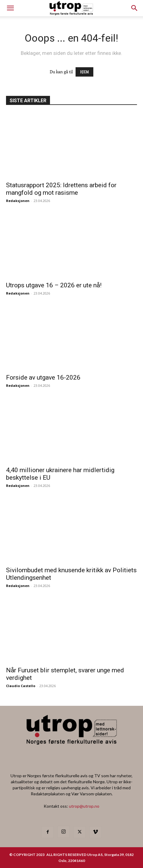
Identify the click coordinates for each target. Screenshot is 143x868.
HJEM (84, 72)
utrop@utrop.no (84, 806)
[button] (135, 8)
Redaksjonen (18, 201)
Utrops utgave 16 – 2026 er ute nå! (54, 285)
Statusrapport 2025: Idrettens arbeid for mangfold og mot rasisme (61, 189)
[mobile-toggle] (10, 8)
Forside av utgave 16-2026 (43, 377)
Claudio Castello (21, 686)
